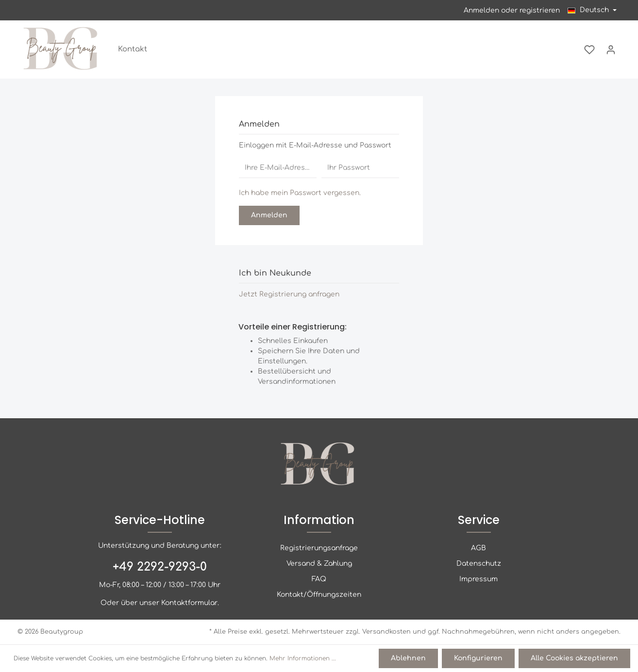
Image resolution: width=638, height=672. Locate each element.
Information (319, 520)
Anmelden (481, 10)
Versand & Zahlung (319, 564)
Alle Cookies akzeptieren (574, 658)
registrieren (540, 10)
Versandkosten (386, 632)
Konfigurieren (478, 658)
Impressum (478, 579)
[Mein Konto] (611, 49)
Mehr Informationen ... (303, 658)
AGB (478, 548)
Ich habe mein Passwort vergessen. (300, 193)
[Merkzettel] (589, 49)
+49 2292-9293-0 (160, 567)
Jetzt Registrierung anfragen (289, 294)
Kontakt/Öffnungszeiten (319, 595)
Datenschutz (479, 564)
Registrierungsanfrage (319, 548)
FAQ (319, 579)
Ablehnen (408, 658)
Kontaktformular (189, 603)
